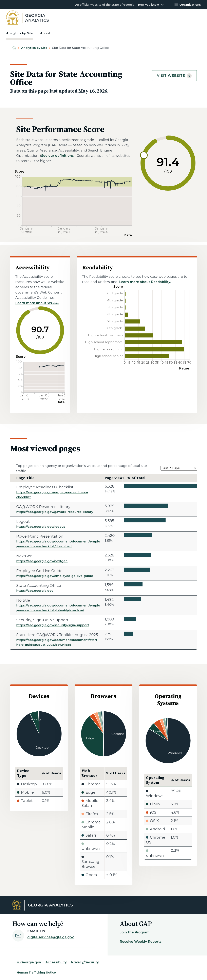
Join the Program (135, 932)
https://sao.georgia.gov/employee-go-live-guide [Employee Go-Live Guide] (55, 576)
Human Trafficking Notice (36, 973)
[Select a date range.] (179, 468)
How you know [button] (148, 5)
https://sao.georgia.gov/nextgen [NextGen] (42, 561)
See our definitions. (58, 156)
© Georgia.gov (29, 962)
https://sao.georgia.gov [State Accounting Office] (35, 591)
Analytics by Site (34, 48)
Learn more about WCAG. (37, 303)
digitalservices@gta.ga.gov (50, 937)
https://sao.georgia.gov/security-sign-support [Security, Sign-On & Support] (53, 625)
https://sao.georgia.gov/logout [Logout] (41, 527)
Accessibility (56, 962)
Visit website (174, 76)
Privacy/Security (85, 962)
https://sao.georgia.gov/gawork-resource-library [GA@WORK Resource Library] (55, 512)
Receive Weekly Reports (141, 942)
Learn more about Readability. (145, 282)
